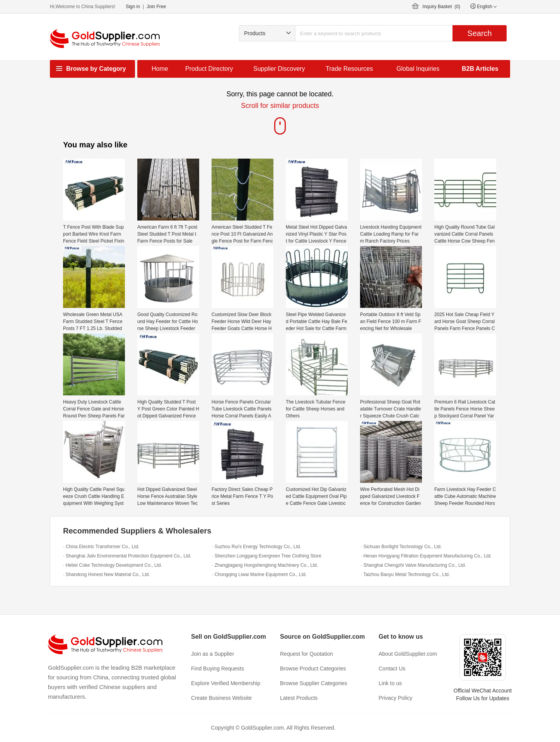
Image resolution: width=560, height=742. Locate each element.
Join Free (156, 7)
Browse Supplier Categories (314, 683)
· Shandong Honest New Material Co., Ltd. (107, 574)
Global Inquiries (418, 69)
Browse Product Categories (313, 668)
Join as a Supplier (213, 654)
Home (160, 69)
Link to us (390, 683)
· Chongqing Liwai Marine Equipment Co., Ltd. (259, 574)
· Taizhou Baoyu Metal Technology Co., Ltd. (405, 574)
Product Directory (209, 69)
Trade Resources (349, 69)
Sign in (133, 7)
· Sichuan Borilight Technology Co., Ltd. (401, 547)
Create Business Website (221, 698)
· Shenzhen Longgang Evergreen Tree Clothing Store (267, 556)
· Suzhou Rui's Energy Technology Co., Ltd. (257, 547)
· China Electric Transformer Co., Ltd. (101, 547)
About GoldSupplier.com (408, 654)
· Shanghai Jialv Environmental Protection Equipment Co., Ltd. (127, 556)
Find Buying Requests (218, 668)
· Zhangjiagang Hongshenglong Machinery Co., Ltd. (265, 565)
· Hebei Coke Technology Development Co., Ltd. (113, 565)
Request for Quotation (306, 654)
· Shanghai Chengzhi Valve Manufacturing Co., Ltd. (413, 565)
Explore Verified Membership (226, 683)
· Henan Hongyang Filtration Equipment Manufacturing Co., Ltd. (426, 556)
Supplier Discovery (279, 69)
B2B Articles (480, 69)
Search (479, 33)
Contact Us (392, 668)
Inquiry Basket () (441, 7)
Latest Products (299, 698)
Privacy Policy (395, 698)
